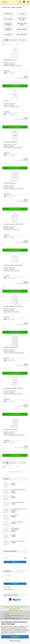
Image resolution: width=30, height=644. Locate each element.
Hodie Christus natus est (10, 183)
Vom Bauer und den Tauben (10, 429)
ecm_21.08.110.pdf (9, 196)
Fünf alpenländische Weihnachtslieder (13, 388)
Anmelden (15, 562)
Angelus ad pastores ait (9, 60)
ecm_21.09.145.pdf (9, 442)
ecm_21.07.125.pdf (9, 237)
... (14, 44)
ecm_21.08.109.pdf (9, 360)
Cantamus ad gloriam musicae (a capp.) (14, 224)
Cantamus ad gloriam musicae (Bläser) (13, 265)
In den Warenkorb (15, 86)
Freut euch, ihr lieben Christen (11, 347)
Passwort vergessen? (9, 590)
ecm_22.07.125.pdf (9, 319)
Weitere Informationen (15, 641)
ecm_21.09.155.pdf (9, 401)
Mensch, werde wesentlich (10, 142)
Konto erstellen (7, 587)
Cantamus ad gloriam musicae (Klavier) (13, 306)
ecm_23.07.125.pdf (9, 278)
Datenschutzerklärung (10, 634)
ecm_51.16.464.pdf (9, 114)
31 (17, 44)
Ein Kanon (6, 101)
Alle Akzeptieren (15, 637)
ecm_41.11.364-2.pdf (10, 155)
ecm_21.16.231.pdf (9, 73)
